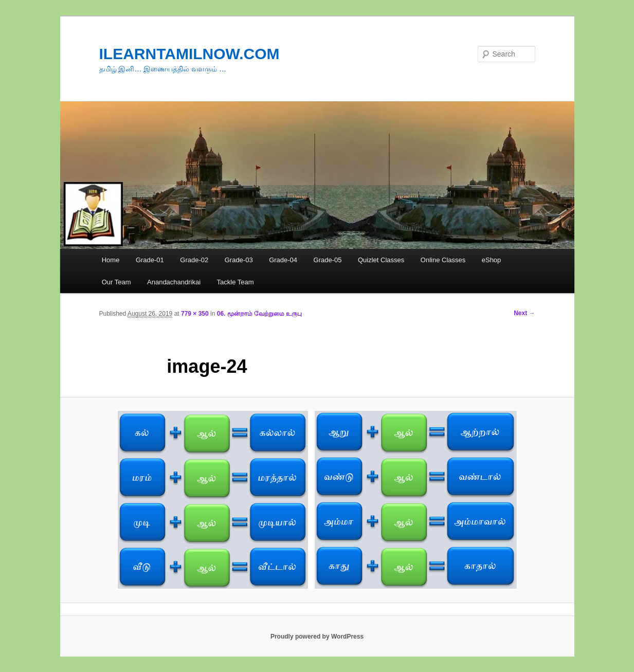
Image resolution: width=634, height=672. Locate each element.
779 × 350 (195, 314)
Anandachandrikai (174, 282)
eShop (492, 260)
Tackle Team (236, 282)
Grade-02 (194, 260)
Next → (524, 313)
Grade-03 (239, 260)
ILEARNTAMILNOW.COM (189, 54)
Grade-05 (328, 260)
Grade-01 (150, 260)
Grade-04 (283, 260)
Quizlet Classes (381, 260)
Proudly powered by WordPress (317, 637)
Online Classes (443, 260)
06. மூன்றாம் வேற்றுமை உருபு (260, 314)
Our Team (116, 282)
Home (111, 260)
